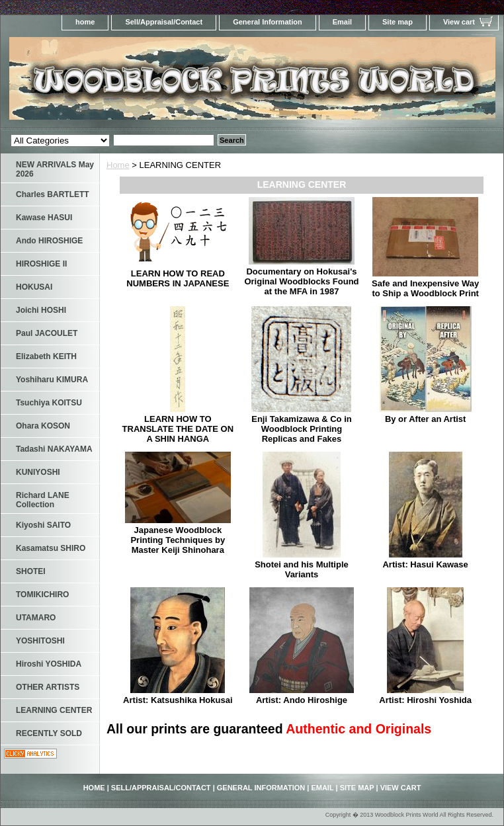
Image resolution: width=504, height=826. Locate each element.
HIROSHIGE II (41, 264)
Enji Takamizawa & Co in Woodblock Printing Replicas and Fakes (301, 429)
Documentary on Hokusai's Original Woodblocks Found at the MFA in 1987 (301, 281)
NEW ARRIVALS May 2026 (55, 169)
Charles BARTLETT (53, 194)
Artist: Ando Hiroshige (302, 700)
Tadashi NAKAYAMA (54, 449)
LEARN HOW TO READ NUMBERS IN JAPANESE (178, 278)
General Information (268, 22)
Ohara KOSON (43, 426)
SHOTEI (31, 571)
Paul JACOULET (47, 333)
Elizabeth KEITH (46, 356)
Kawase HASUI (44, 218)
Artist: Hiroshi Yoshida (425, 700)
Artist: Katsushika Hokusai (178, 700)
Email (342, 22)
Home (118, 165)
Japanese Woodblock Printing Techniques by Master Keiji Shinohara (178, 540)
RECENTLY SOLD (49, 733)
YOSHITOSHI (40, 641)
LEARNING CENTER (54, 710)
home (85, 22)
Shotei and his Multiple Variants (302, 569)
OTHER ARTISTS (48, 687)
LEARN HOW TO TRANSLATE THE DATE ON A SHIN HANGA (178, 429)
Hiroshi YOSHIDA (49, 664)
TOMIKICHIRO (42, 595)
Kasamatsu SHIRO (51, 548)
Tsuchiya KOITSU (49, 403)
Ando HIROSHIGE (49, 241)
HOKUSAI (34, 287)
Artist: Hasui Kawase (425, 564)
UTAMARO (36, 618)
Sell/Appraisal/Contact (164, 22)
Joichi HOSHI (41, 310)
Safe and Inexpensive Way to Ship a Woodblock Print (425, 288)
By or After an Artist (426, 419)
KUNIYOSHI (38, 472)
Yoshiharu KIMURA (52, 380)
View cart (459, 22)
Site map (398, 22)
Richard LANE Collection (43, 500)
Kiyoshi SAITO (43, 525)
